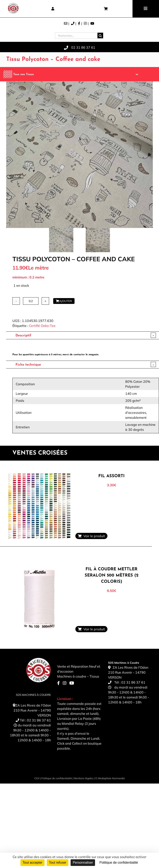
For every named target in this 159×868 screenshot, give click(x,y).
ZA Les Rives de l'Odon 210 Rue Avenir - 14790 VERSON (32, 710)
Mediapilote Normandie (111, 778)
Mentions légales (84, 778)
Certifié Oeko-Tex (42, 326)
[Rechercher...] (76, 36)
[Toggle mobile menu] (146, 8)
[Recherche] (100, 36)
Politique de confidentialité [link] (119, 863)
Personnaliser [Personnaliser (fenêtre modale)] (83, 863)
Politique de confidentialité (57, 778)
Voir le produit (91, 536)
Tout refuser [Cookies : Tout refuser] (58, 863)
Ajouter (64, 301)
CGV (37, 778)
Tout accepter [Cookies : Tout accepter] (33, 863)
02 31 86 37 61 (39, 720)
